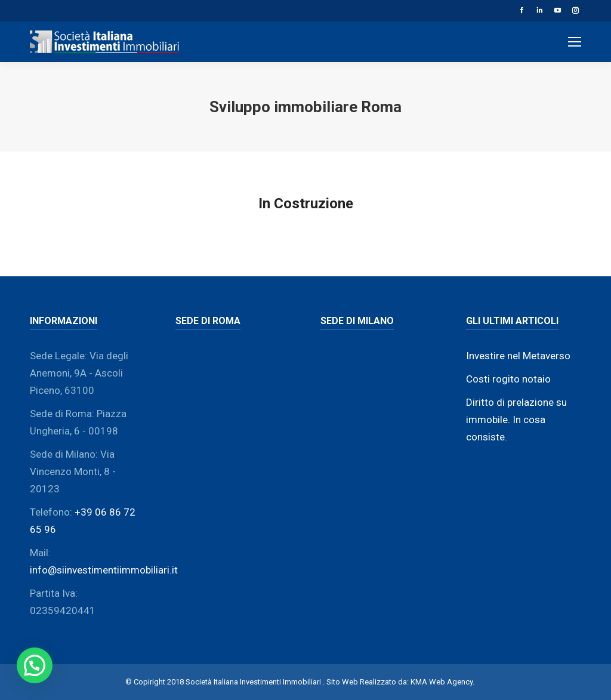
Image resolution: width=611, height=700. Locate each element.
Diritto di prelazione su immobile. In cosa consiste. (516, 420)
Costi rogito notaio (508, 379)
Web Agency (451, 682)
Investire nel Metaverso (518, 356)
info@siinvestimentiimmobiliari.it (104, 570)
